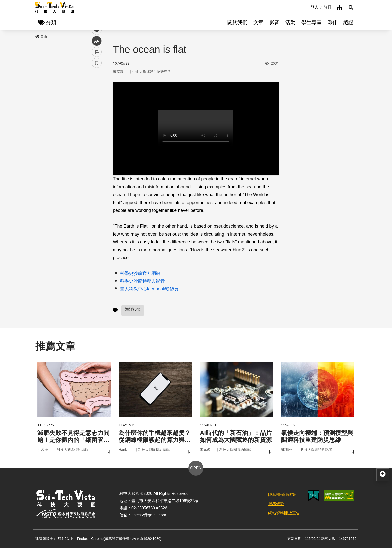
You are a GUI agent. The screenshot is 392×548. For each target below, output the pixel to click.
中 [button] (97, 129)
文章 (258, 22)
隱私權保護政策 (282, 495)
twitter (97, 107)
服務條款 (276, 504)
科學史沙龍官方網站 (140, 273)
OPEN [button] (196, 468)
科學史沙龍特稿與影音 (142, 281)
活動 (290, 22)
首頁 (41, 37)
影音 (274, 22)
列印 (97, 139)
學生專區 (311, 22)
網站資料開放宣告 (284, 513)
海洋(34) (133, 309)
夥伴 (332, 22)
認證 (348, 22)
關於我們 (237, 22)
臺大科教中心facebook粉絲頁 (149, 289)
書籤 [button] (97, 150)
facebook (97, 96)
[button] (351, 7)
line (95, 118)
